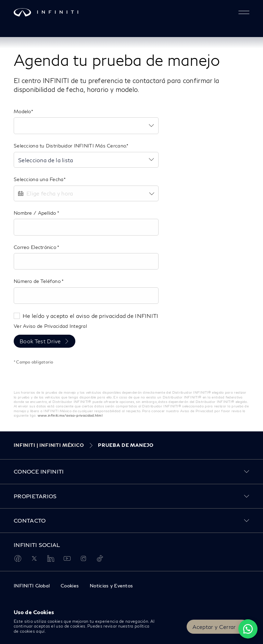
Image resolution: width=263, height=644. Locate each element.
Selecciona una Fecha (39, 179)
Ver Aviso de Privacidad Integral (50, 326)
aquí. (41, 631)
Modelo (22, 111)
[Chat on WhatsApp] (248, 629)
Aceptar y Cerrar (214, 627)
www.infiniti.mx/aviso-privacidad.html (70, 415)
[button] (244, 12)
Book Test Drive (40, 341)
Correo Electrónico (35, 247)
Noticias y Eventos (111, 586)
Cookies (70, 586)
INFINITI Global (32, 586)
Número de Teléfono (38, 281)
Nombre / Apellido (35, 213)
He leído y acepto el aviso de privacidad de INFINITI (91, 316)
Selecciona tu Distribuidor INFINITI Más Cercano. (70, 146)
